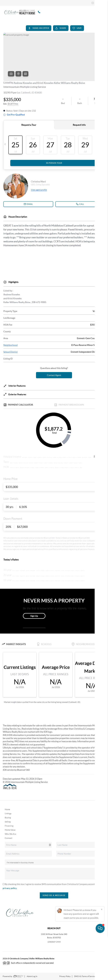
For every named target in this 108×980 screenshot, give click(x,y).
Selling (8, 822)
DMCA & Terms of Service (85, 976)
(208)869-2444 (54, 942)
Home (7, 809)
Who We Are (10, 834)
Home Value (10, 830)
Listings (8, 813)
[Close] (102, 953)
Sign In (97, 3)
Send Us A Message (54, 895)
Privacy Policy (65, 976)
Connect (9, 838)
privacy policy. (10, 888)
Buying (8, 818)
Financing (9, 826)
